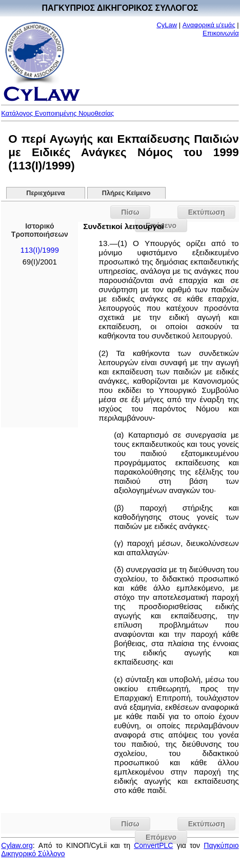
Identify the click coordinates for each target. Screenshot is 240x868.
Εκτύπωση (207, 212)
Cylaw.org (17, 845)
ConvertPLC (153, 845)
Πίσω (130, 212)
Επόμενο (161, 837)
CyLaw (167, 25)
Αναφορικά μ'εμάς (209, 25)
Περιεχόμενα (45, 193)
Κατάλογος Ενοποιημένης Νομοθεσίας (57, 113)
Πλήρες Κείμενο (126, 193)
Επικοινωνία (221, 33)
